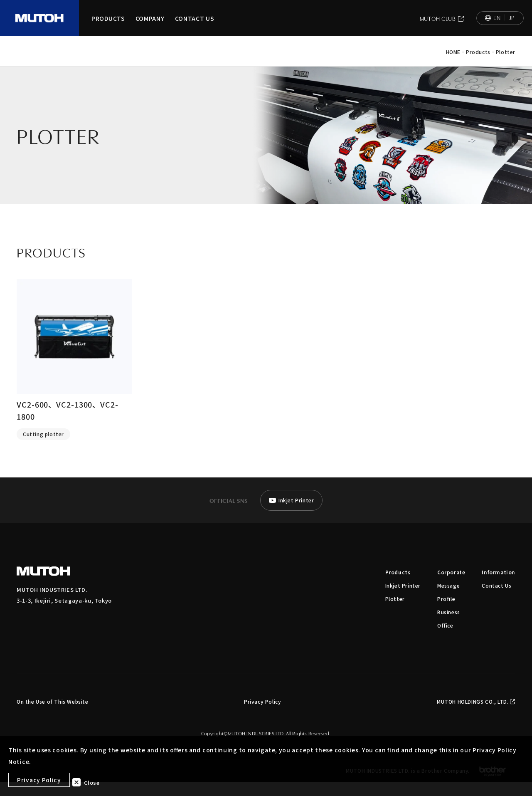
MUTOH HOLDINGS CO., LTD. (476, 716)
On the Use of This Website (53, 716)
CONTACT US (195, 26)
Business (449, 626)
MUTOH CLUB (442, 26)
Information (499, 586)
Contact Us (496, 599)
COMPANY (150, 26)
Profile (446, 613)
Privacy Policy (262, 716)
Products (398, 586)
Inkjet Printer (403, 599)
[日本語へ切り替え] (500, 25)
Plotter (395, 613)
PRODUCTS (108, 26)
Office (445, 639)
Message (448, 599)
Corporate (451, 586)
